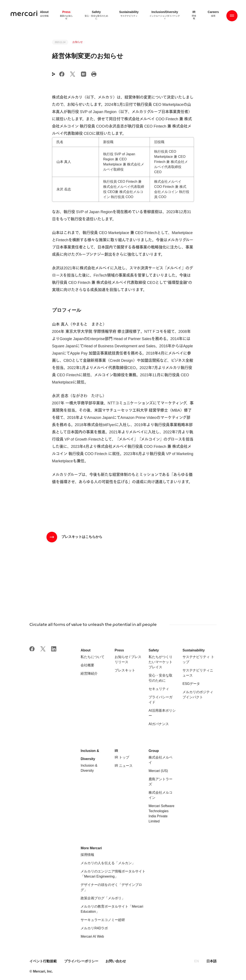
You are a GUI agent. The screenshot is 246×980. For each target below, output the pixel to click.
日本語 (211, 961)
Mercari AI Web (92, 936)
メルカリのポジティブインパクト (198, 695)
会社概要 (87, 665)
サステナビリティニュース (198, 673)
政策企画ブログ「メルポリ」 (103, 898)
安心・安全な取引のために (161, 678)
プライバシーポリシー (81, 961)
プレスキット (125, 670)
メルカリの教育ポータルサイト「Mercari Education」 (112, 909)
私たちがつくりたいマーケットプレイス (161, 662)
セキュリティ (159, 689)
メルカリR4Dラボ (94, 928)
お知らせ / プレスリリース (128, 659)
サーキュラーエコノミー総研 (103, 920)
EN (197, 961)
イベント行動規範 (43, 961)
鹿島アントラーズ (161, 782)
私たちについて (93, 657)
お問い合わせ (116, 961)
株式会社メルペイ (161, 760)
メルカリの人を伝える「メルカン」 (108, 863)
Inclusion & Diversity (89, 768)
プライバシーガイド (161, 700)
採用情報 (87, 855)
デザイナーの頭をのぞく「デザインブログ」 (111, 887)
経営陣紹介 (89, 673)
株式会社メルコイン (161, 795)
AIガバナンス (159, 724)
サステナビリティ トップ (198, 659)
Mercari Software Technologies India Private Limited (161, 814)
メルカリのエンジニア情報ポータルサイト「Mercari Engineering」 (113, 874)
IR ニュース (124, 766)
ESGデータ (191, 684)
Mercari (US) (158, 771)
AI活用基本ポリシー (162, 713)
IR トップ (122, 757)
